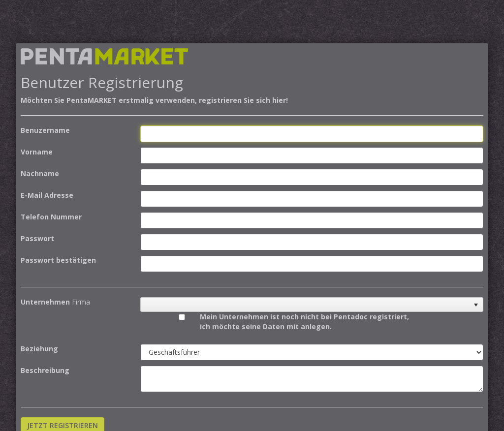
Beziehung (39, 349)
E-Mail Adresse (47, 195)
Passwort (37, 238)
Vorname (37, 152)
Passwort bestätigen (58, 260)
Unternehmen (45, 302)
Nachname (40, 173)
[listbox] (312, 305)
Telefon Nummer (51, 217)
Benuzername (45, 130)
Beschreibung (45, 370)
